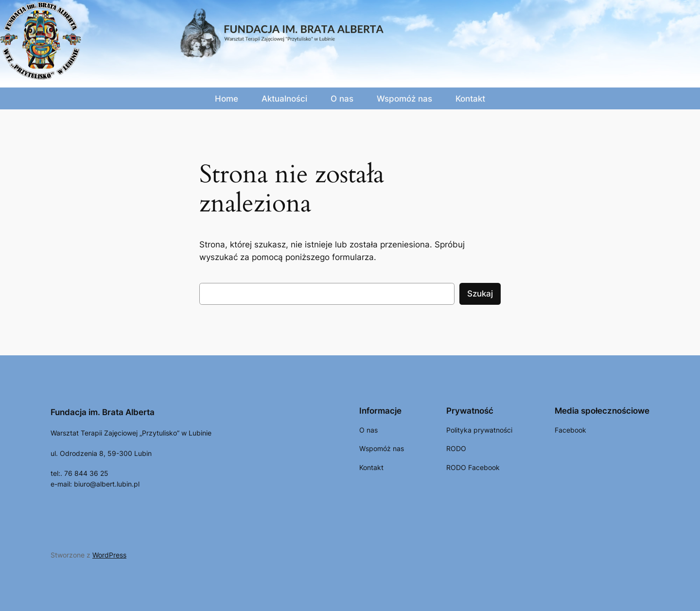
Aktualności (284, 99)
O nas (342, 99)
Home (227, 99)
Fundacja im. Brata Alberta (103, 412)
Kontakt (470, 99)
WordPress (109, 555)
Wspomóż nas (404, 99)
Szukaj (480, 294)
